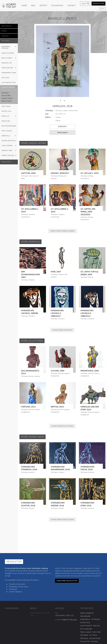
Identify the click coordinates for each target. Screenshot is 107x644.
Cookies (86, 635)
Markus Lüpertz (86, 603)
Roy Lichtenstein (86, 600)
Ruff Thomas (7, 131)
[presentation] (60, 72)
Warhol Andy (9, 151)
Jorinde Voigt (85, 619)
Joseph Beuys (85, 590)
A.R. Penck (93, 606)
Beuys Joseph (9, 58)
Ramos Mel (6, 121)
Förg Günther (9, 68)
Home (24, 6)
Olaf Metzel (84, 606)
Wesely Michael (9, 156)
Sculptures (6, 96)
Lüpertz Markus (9, 88)
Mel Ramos (84, 609)
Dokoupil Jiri (7, 63)
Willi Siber (94, 613)
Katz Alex (5, 78)
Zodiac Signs (7, 101)
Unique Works (7, 98)
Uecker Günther (9, 141)
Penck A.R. (9, 116)
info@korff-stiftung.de (69, 591)
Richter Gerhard (9, 126)
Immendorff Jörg (9, 73)
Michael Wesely (86, 622)
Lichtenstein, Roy (9, 83)
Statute (95, 635)
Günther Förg (85, 594)
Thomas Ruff (85, 613)
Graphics (5, 93)
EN (102, 8)
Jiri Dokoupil (95, 590)
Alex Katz (96, 597)
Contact (72, 6)
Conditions (63, 638)
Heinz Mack (97, 603)
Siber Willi (9, 136)
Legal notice (61, 635)
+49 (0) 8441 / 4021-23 (64, 587)
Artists (43, 6)
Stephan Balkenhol (87, 584)
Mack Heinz (6, 106)
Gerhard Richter (95, 609)
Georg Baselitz (85, 587)
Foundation (57, 6)
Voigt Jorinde (9, 146)
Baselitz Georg (8, 53)
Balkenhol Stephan (9, 47)
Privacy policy (74, 635)
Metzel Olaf (6, 111)
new (33, 6)
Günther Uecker (86, 616)
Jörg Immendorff (86, 597)
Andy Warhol (95, 619)
